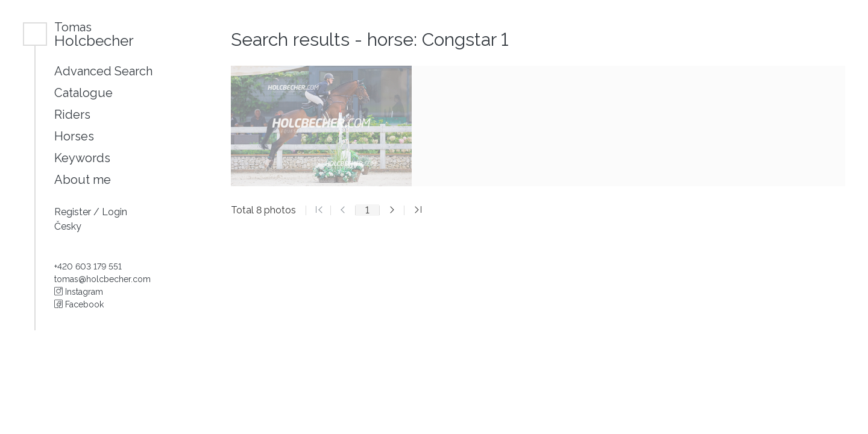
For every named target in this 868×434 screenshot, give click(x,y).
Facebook (79, 304)
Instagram (79, 292)
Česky (68, 226)
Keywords (82, 158)
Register (74, 212)
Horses (74, 136)
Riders (72, 115)
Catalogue (83, 93)
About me (83, 180)
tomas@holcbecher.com (102, 279)
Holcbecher (94, 34)
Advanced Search (103, 71)
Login (115, 212)
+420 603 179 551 (88, 266)
